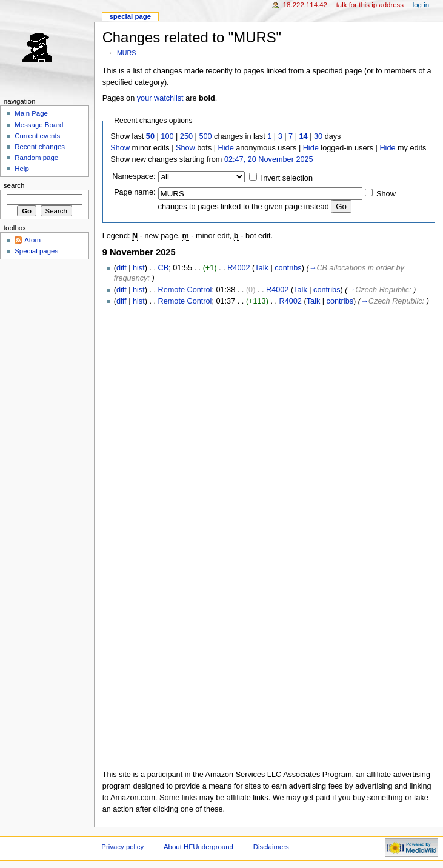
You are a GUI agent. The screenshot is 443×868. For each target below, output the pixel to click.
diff (122, 268)
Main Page (31, 113)
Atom (32, 240)
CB (164, 268)
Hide (226, 148)
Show (120, 148)
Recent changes (40, 147)
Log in (421, 5)
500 (205, 136)
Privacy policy (122, 847)
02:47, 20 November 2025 (269, 159)
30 (318, 136)
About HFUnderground (198, 847)
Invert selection (287, 178)
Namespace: (134, 176)
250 (186, 136)
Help (22, 169)
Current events (37, 136)
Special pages (36, 251)
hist (139, 268)
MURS (126, 53)
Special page (130, 16)
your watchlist (160, 98)
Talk (261, 268)
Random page (36, 158)
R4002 (238, 268)
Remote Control (185, 290)
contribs (288, 268)
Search (14, 185)
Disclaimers (271, 847)
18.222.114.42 (305, 5)
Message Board (39, 125)
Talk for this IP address (370, 5)
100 (167, 136)
